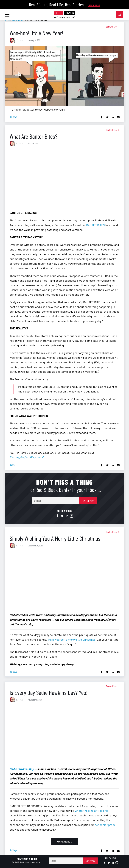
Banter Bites (17, 20)
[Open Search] (119, 15)
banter (13, 465)
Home (7, 20)
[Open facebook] (57, 516)
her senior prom (105, 825)
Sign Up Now (88, 500)
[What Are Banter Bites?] (64, 179)
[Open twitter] (62, 516)
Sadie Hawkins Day (22, 769)
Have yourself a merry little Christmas (72, 640)
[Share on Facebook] (102, 117)
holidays (13, 117)
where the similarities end (91, 811)
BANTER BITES (95, 225)
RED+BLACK (20, 40)
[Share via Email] (118, 117)
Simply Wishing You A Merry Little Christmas (55, 538)
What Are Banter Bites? (33, 136)
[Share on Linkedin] (113, 117)
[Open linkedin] (67, 516)
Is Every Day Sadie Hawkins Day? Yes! (49, 692)
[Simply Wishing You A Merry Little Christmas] (64, 581)
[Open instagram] (72, 516)
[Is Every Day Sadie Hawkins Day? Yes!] (64, 735)
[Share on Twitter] (107, 117)
